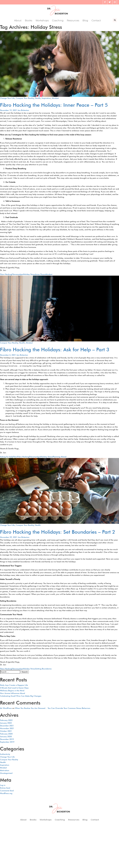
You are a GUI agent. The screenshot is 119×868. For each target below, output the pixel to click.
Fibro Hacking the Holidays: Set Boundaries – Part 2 (58, 532)
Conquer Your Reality (25, 98)
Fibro (15, 457)
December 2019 (7, 739)
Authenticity (5, 754)
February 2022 (6, 720)
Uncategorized (6, 773)
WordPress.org (6, 793)
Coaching (58, 21)
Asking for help (6, 457)
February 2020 (6, 734)
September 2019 (7, 742)
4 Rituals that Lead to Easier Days (14, 688)
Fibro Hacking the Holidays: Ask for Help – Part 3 (55, 350)
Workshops (42, 21)
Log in (3, 785)
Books (28, 21)
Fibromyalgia (17, 274)
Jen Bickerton (23, 110)
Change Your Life (7, 98)
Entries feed (5, 788)
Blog (85, 21)
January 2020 (6, 737)
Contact (96, 21)
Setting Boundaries (44, 669)
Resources (73, 21)
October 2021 (6, 731)
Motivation (5, 771)
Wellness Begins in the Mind (12, 691)
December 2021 (7, 726)
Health (38, 98)
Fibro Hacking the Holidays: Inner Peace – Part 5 (54, 105)
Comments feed (7, 791)
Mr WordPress (6, 708)
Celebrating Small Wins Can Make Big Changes (21, 696)
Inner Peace (40, 274)
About (18, 21)
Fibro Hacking (6, 274)
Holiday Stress (29, 274)
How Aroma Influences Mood (12, 693)
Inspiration (46, 98)
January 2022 (6, 723)
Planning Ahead (59, 457)
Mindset (55, 98)
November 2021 (7, 728)
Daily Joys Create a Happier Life (14, 685)
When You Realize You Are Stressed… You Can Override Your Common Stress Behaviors (53, 708)
